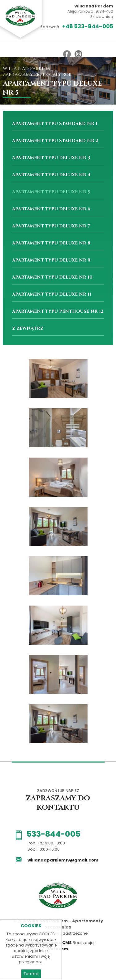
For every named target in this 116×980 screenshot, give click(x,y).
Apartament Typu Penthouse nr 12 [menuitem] (58, 311)
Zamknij (31, 974)
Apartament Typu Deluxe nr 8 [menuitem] (51, 243)
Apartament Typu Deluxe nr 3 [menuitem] (51, 158)
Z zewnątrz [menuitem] (28, 328)
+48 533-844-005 (88, 27)
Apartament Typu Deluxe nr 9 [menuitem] (51, 260)
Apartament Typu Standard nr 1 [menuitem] (55, 124)
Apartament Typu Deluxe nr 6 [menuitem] (51, 209)
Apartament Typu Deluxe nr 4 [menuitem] (51, 175)
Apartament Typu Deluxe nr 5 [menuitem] (51, 192)
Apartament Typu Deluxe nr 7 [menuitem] (51, 226)
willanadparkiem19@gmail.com (62, 860)
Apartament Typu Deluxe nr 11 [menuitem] (52, 294)
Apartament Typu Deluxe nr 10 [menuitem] (52, 277)
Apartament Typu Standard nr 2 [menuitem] (55, 141)
